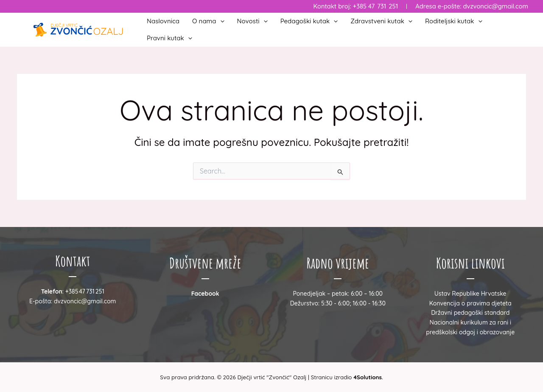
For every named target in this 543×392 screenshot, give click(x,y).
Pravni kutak (169, 38)
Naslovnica (163, 21)
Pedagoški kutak (309, 21)
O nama (208, 21)
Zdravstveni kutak (381, 21)
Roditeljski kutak (454, 21)
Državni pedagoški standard (470, 313)
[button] (220, 21)
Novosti (252, 21)
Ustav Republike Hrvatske (470, 294)
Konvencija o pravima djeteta (470, 303)
